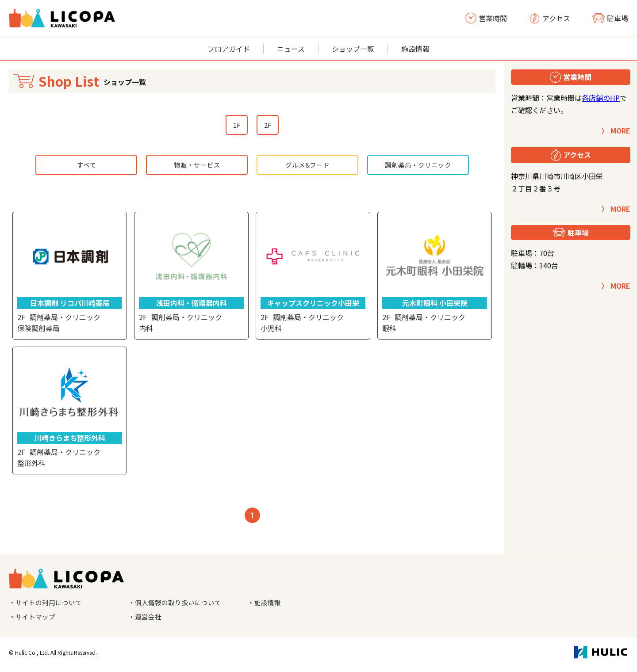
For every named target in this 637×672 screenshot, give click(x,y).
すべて (86, 167)
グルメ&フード (308, 167)
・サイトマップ (34, 620)
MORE (620, 130)
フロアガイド (229, 49)
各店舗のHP (601, 98)
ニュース (291, 49)
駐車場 (610, 18)
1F (236, 126)
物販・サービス (197, 167)
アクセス (550, 18)
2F (268, 126)
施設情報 (415, 49)
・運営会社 (146, 620)
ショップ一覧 (353, 49)
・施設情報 (265, 605)
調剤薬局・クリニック (418, 167)
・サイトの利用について (48, 605)
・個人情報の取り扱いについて (178, 605)
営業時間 (486, 18)
